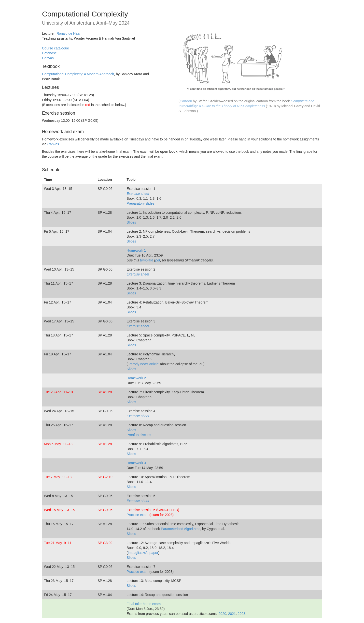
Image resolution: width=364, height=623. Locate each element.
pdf (158, 260)
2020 (222, 614)
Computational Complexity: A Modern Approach (78, 74)
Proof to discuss (139, 435)
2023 (242, 614)
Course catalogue (56, 48)
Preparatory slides (141, 203)
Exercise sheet (138, 194)
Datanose (49, 53)
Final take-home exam (144, 604)
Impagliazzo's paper (143, 553)
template (147, 260)
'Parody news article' (143, 364)
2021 (232, 614)
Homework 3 (136, 463)
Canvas (48, 58)
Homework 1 (136, 250)
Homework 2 (136, 378)
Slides (131, 222)
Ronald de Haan (69, 33)
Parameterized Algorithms (181, 529)
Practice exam (138, 515)
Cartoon (186, 101)
